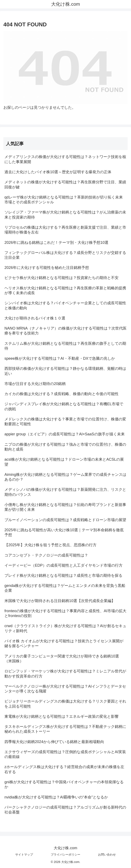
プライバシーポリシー (65, 855)
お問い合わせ (107, 855)
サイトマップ (24, 855)
